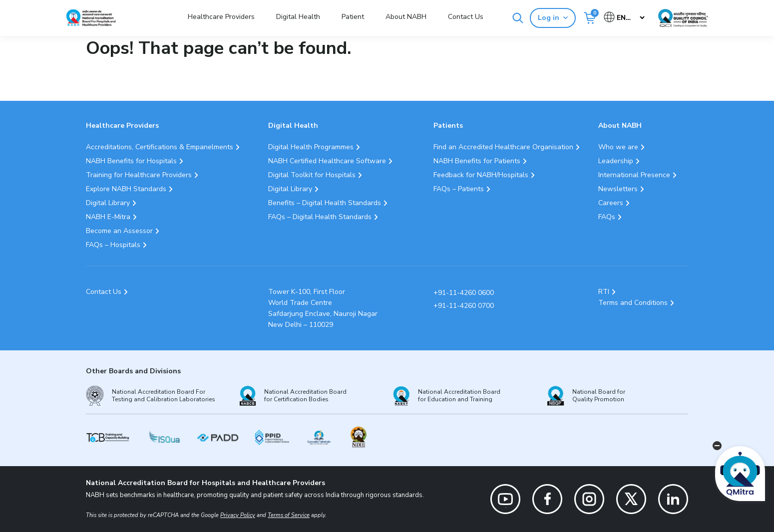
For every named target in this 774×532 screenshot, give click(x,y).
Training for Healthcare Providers (139, 175)
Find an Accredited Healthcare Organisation (503, 147)
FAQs (607, 217)
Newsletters (618, 189)
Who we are (618, 147)
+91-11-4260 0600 (464, 293)
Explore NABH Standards (126, 189)
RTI (604, 292)
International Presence (634, 175)
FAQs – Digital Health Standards (320, 217)
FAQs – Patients (459, 189)
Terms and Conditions (633, 303)
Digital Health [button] (298, 17)
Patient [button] (353, 17)
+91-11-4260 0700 (464, 306)
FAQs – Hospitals (113, 245)
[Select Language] (625, 18)
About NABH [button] (406, 17)
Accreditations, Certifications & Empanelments (160, 147)
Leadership (616, 161)
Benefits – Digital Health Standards (325, 203)
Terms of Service (289, 515)
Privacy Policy (238, 515)
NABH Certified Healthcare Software (327, 161)
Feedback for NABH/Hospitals (481, 175)
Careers (611, 203)
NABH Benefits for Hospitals (131, 161)
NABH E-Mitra (108, 217)
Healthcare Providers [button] (221, 17)
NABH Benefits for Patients (477, 161)
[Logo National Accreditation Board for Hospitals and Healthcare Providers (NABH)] (91, 18)
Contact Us (466, 17)
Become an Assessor (119, 231)
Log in (553, 18)
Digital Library (108, 203)
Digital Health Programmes (311, 147)
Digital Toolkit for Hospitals (312, 175)
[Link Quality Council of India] (683, 18)
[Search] (518, 18)
